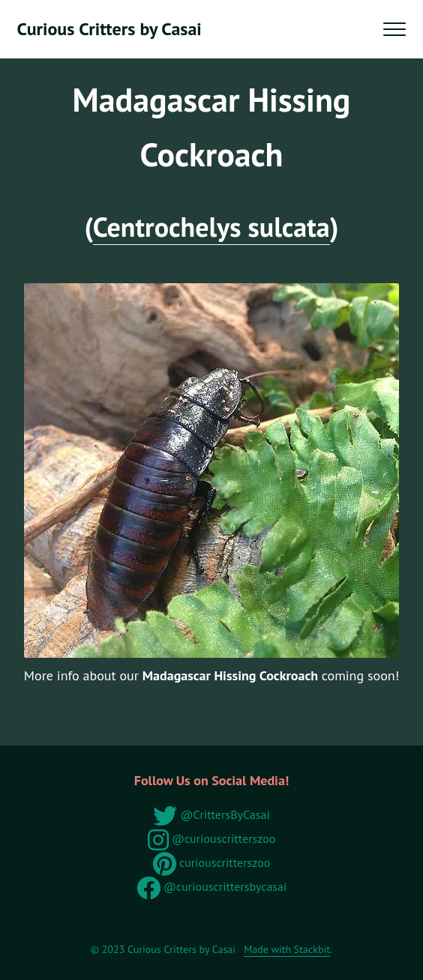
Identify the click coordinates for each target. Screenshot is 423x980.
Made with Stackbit (287, 949)
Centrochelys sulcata (211, 227)
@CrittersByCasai (211, 814)
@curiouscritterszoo (212, 838)
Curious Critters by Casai (109, 29)
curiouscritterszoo (212, 862)
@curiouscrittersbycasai (212, 886)
